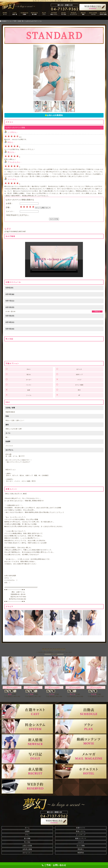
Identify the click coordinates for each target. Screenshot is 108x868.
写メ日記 (27, 842)
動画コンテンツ (81, 838)
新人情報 (27, 838)
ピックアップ (81, 835)
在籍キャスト (81, 828)
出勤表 (27, 831)
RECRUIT (103, 14)
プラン (27, 835)
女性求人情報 (27, 849)
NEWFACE (34, 14)
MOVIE (83, 14)
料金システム (81, 831)
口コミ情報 (81, 846)
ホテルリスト (27, 853)
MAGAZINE (93, 14)
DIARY (64, 14)
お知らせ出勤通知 (54, 115)
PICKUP (73, 14)
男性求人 (81, 849)
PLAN (44, 14)
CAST (15, 14)
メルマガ (81, 842)
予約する (97, 311)
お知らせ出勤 (27, 846)
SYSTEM (54, 14)
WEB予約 (81, 853)
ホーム (27, 828)
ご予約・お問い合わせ (54, 865)
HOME (5, 14)
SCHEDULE (24, 14)
